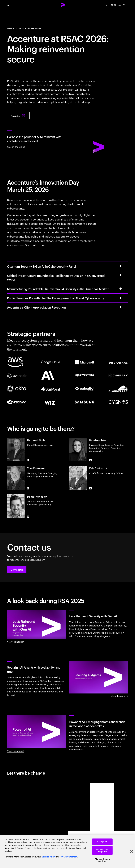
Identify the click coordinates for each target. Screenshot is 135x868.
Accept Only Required (102, 850)
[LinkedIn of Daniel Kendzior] (28, 517)
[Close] (132, 851)
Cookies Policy (49, 857)
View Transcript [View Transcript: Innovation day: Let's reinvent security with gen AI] (16, 641)
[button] (17, 570)
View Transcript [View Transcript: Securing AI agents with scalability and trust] (119, 696)
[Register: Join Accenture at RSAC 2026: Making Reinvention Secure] (18, 116)
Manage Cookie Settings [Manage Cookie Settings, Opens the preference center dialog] (102, 860)
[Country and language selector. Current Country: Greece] (118, 5)
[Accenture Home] (63, 5)
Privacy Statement (68, 857)
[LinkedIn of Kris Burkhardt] (90, 488)
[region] (67, 851)
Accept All (102, 842)
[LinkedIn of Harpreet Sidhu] (28, 460)
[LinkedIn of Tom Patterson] (28, 488)
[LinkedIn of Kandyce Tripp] (90, 460)
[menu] (9, 5)
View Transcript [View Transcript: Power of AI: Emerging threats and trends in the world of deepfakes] (16, 751)
